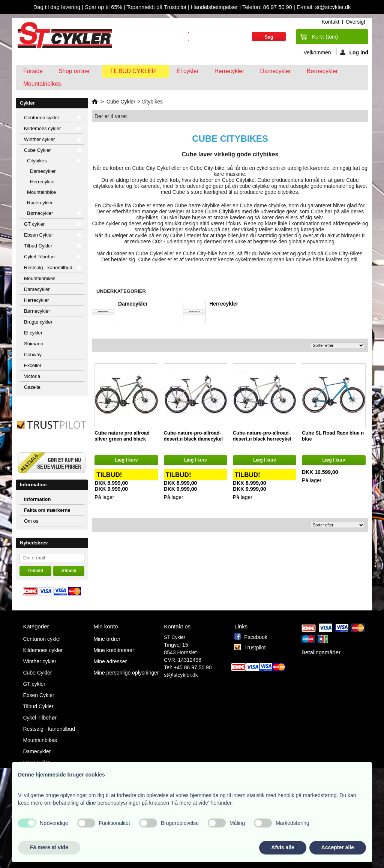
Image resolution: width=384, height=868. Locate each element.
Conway (33, 355)
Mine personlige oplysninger (126, 673)
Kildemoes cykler (42, 128)
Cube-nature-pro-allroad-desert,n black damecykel (193, 436)
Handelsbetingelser (214, 7)
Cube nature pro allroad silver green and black (122, 436)
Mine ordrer (107, 639)
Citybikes (37, 161)
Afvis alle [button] (283, 847)
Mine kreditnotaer (114, 650)
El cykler (188, 71)
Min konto (106, 626)
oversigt (355, 22)
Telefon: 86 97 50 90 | (269, 7)
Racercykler (40, 203)
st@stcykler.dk (181, 675)
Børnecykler (322, 71)
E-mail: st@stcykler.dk (324, 7)
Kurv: (325, 37)
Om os (31, 521)
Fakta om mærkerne (47, 510)
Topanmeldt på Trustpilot (157, 7)
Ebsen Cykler (38, 235)
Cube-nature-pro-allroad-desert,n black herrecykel (262, 436)
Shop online (75, 73)
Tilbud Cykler (134, 73)
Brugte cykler (38, 322)
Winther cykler (39, 139)
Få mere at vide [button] (49, 847)
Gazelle (32, 387)
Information (33, 485)
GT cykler (34, 224)
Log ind (354, 52)
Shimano (34, 344)
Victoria (32, 376)
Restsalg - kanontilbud (48, 268)
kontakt (330, 22)
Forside (33, 71)
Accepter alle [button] (338, 847)
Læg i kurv (127, 460)
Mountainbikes (42, 84)
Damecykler (275, 71)
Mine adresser (110, 661)
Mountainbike (41, 192)
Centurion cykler (42, 118)
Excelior (33, 365)
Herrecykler (229, 71)
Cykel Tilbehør (40, 257)
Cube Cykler (37, 150)
